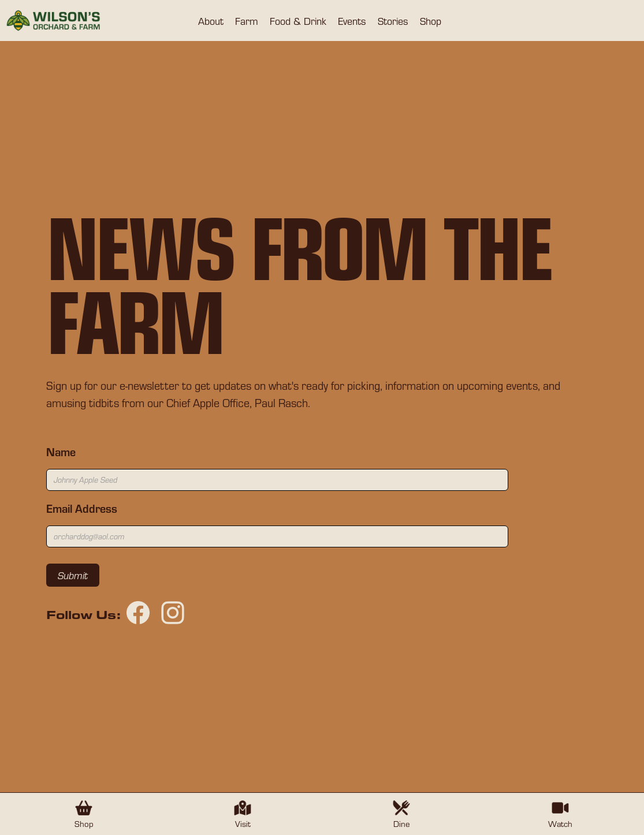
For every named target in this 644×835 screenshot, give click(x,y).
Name (61, 451)
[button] (211, 21)
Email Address (82, 508)
